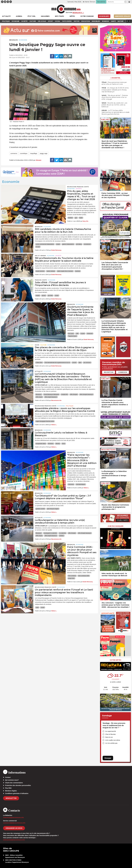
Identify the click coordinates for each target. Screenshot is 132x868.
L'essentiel (116, 78)
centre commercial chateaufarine (45, 244)
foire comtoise (72, 576)
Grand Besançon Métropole (51, 394)
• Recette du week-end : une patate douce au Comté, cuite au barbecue (114, 105)
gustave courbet (40, 509)
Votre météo (115, 660)
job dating (79, 244)
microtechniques (81, 484)
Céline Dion (39, 363)
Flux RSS (8, 788)
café (77, 334)
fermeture (51, 444)
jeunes (44, 296)
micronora (71, 484)
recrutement (87, 244)
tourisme (78, 271)
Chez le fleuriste (110, 734)
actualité (39, 371)
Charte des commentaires (14, 783)
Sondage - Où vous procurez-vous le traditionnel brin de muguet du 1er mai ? (114, 725)
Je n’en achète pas (111, 743)
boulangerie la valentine (50, 533)
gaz (76, 218)
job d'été (50, 296)
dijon (80, 363)
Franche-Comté (41, 280)
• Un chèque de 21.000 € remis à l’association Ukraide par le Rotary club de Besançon (115, 90)
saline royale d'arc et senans (65, 271)
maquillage (34, 153)
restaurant (90, 334)
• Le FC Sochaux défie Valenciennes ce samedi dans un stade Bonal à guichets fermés (115, 112)
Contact (8, 777)
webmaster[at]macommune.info (14, 840)
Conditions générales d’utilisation (17, 793)
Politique (70, 406)
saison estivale (51, 271)
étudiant (70, 218)
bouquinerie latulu (41, 444)
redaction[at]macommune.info (13, 818)
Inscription (109, 372)
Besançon (14, 40)
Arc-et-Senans (40, 256)
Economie (23, 40)
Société (79, 189)
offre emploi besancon (51, 397)
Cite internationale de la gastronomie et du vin (57, 363)
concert (74, 363)
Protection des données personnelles (18, 785)
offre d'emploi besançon (86, 394)
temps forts (71, 578)
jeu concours (87, 363)
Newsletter (11, 798)
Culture (43, 345)
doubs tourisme (40, 271)
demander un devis (14, 828)
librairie (58, 444)
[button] (125, 2)
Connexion (123, 372)
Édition (69, 12)
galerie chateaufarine (68, 244)
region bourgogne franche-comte (45, 421)
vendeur (62, 536)
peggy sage (44, 153)
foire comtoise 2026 (84, 576)
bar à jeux (71, 334)
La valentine (63, 533)
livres (64, 444)
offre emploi (39, 397)
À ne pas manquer (116, 526)
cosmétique (24, 153)
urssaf (57, 296)
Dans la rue (109, 737)
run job (38, 247)
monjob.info (64, 394)
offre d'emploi (74, 394)
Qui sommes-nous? (12, 780)
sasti (37, 607)
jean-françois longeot (53, 509)
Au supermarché (111, 731)
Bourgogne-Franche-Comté (78, 187)
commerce (14, 153)
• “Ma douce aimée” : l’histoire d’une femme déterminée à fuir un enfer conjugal (115, 97)
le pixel (83, 334)
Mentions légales (11, 791)
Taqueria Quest (72, 336)
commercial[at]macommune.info (14, 823)
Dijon (37, 345)
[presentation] (82, 118)
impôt (81, 218)
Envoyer (108, 758)
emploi (58, 244)
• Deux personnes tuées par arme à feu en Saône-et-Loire (114, 83)
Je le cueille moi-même (113, 740)
